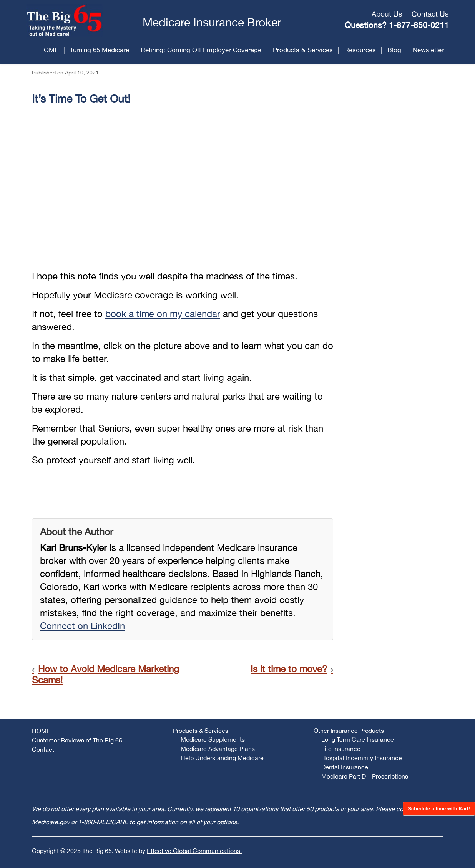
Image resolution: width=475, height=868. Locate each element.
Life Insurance (341, 749)
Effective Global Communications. (194, 851)
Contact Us (430, 14)
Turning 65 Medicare (100, 50)
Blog (394, 50)
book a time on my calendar (163, 314)
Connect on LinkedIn (82, 626)
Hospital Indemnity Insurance (362, 758)
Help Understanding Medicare (222, 758)
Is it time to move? (289, 669)
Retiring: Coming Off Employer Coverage (201, 50)
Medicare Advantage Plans (218, 749)
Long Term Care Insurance (358, 739)
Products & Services (303, 50)
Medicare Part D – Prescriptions (365, 776)
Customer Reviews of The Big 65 (77, 740)
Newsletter (428, 50)
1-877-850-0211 (419, 25)
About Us (387, 14)
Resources (360, 50)
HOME (49, 50)
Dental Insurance (345, 767)
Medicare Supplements (213, 739)
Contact (43, 749)
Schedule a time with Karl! (439, 809)
